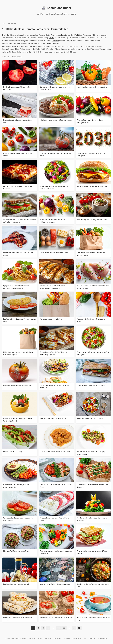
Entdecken (6, 35)
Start (4, 23)
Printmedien (59, 49)
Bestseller (32, 638)
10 (58, 628)
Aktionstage (57, 638)
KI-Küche (48, 638)
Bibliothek (55, 41)
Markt (77, 35)
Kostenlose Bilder (56, 8)
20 (64, 628)
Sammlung (22, 35)
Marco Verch (15, 638)
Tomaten (64, 35)
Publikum (72, 52)
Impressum (104, 638)
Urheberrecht (77, 638)
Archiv (40, 638)
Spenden (67, 638)
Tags (8, 23)
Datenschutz (93, 638)
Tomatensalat (88, 35)
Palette (52, 38)
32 (79, 628)
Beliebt (24, 638)
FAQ (85, 638)
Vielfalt (48, 43)
